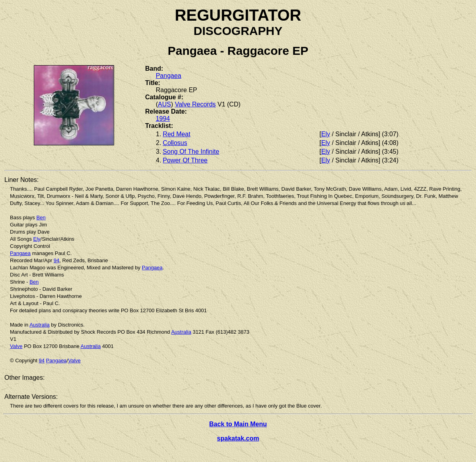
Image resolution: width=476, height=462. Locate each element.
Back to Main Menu (238, 424)
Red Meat (176, 134)
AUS (164, 104)
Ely (326, 134)
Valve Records (195, 104)
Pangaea (169, 76)
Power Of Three (185, 160)
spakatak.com (238, 438)
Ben (41, 217)
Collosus (175, 143)
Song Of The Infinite (191, 152)
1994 (163, 119)
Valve (16, 346)
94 (56, 260)
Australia (40, 325)
